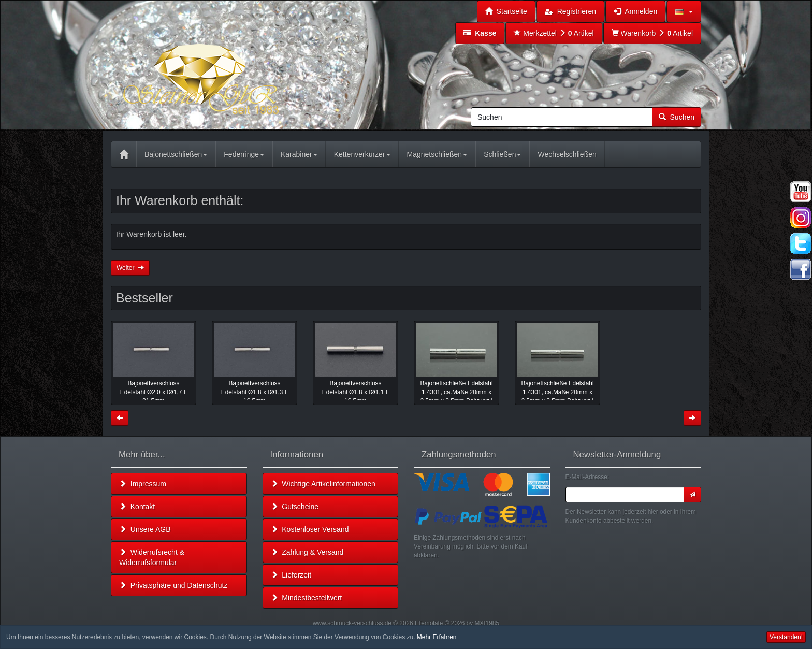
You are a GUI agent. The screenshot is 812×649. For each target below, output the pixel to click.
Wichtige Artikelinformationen (323, 484)
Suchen (677, 117)
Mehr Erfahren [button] (437, 637)
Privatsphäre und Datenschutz (173, 585)
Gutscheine (295, 507)
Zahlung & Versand (307, 552)
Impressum (143, 484)
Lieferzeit (291, 575)
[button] (684, 11)
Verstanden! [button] (786, 637)
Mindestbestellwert (307, 598)
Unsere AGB (145, 529)
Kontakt (137, 507)
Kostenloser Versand (310, 529)
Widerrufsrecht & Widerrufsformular (152, 557)
